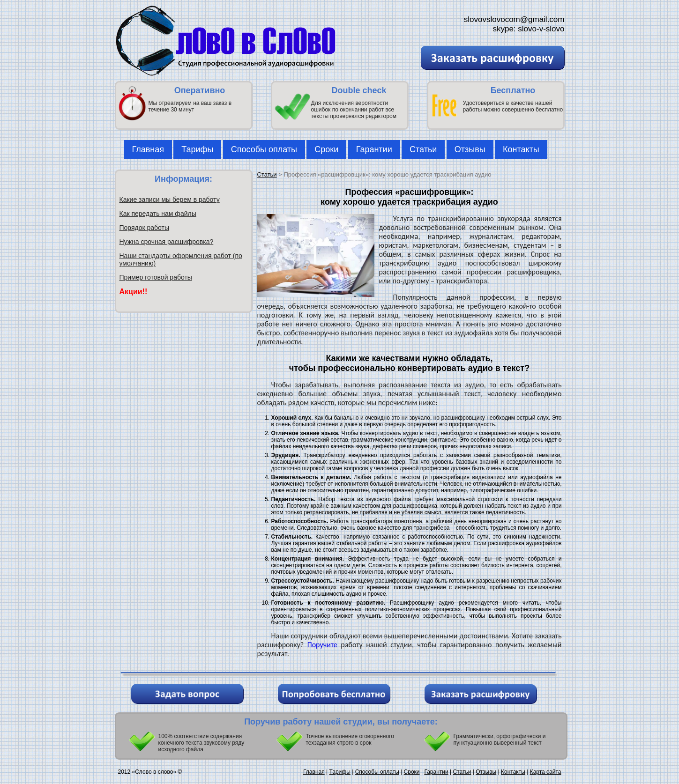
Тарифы (197, 149)
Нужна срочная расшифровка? (167, 242)
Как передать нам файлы (158, 214)
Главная (148, 149)
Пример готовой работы (156, 277)
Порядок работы (145, 228)
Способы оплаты (264, 149)
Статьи (423, 149)
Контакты (521, 149)
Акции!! (134, 292)
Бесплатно (513, 90)
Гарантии (374, 149)
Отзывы (470, 149)
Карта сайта (546, 772)
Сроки (326, 149)
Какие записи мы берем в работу (170, 200)
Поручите (322, 645)
